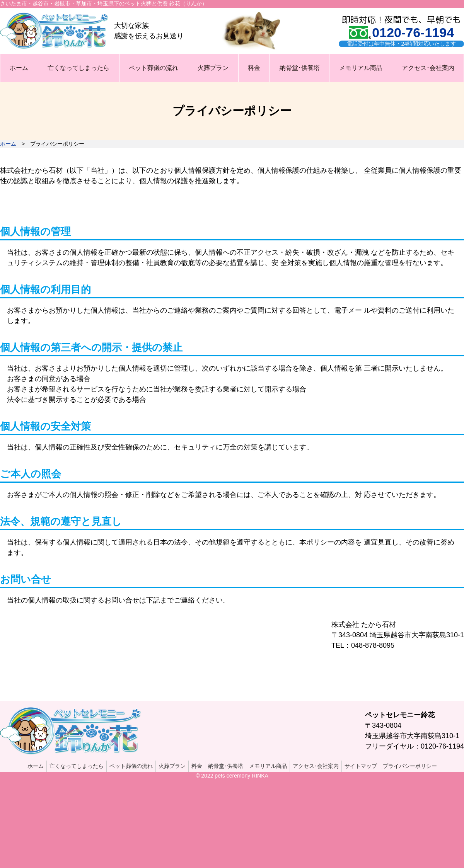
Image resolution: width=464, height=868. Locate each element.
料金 (254, 68)
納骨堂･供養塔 (300, 68)
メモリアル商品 (361, 68)
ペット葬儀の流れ (154, 68)
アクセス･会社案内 (428, 68)
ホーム (19, 68)
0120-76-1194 (413, 32)
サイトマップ (361, 766)
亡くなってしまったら (78, 68)
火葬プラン (213, 68)
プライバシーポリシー (410, 766)
